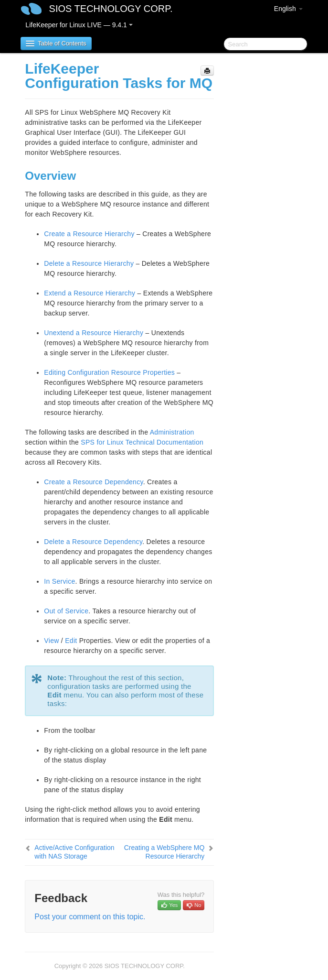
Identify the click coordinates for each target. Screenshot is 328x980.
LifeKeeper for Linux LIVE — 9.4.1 (79, 25)
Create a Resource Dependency (93, 482)
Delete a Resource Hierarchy (89, 263)
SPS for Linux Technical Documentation (142, 442)
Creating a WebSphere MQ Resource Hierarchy (164, 852)
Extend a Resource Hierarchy (90, 293)
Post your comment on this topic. (90, 917)
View (51, 641)
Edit (71, 641)
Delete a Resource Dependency (93, 542)
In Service (59, 581)
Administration (172, 432)
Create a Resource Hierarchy (89, 234)
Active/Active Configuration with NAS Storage (74, 852)
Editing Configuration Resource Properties (109, 372)
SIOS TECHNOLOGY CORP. (111, 9)
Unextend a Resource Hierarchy (94, 333)
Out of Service (66, 611)
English (288, 9)
